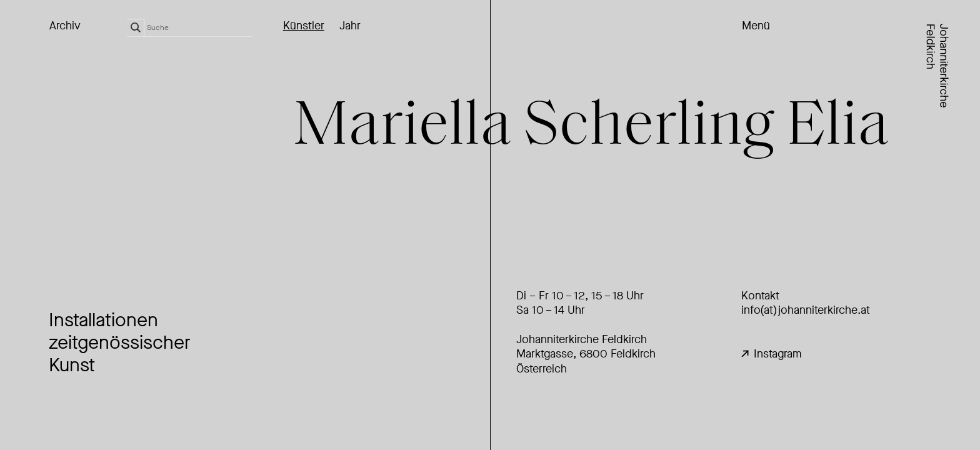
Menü (756, 26)
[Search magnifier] (136, 27)
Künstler (304, 26)
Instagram (772, 354)
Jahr (350, 26)
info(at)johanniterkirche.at (806, 310)
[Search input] (199, 27)
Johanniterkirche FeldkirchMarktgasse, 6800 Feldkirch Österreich (586, 354)
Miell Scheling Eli (592, 128)
